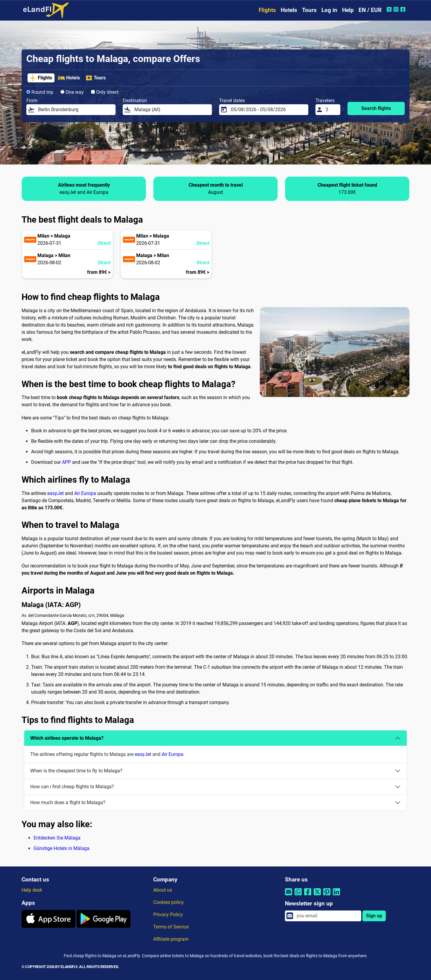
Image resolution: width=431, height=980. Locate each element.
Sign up (374, 916)
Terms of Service (171, 927)
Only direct (105, 92)
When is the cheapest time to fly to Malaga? (76, 771)
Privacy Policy (168, 915)
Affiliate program (171, 939)
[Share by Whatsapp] (298, 896)
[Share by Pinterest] (327, 896)
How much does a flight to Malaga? (68, 802)
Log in (329, 10)
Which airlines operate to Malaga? (67, 738)
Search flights (376, 108)
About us (163, 890)
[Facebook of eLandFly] (404, 9)
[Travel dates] (268, 110)
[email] (327, 916)
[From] (75, 110)
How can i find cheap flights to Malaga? (72, 787)
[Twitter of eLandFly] (390, 9)
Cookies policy (169, 902)
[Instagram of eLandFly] (397, 9)
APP (66, 462)
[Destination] (171, 110)
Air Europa (85, 493)
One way (72, 92)
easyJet (56, 493)
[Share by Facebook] (308, 896)
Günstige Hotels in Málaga (62, 848)
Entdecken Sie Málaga (57, 838)
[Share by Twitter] (317, 896)
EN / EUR (370, 10)
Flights (267, 10)
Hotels (289, 10)
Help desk (32, 890)
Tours (309, 10)
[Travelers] (331, 110)
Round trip (40, 92)
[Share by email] (289, 896)
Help (348, 10)
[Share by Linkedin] (336, 896)
